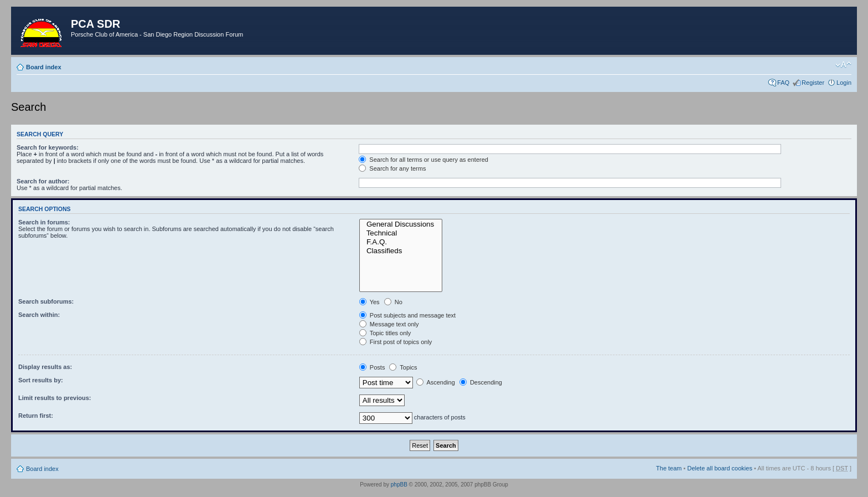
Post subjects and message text (407, 315)
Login (844, 83)
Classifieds (401, 251)
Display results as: (45, 367)
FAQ (783, 83)
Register (813, 83)
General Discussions (401, 224)
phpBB (399, 485)
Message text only (389, 324)
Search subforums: (46, 301)
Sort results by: (41, 380)
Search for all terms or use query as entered (423, 160)
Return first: (36, 416)
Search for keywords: (48, 147)
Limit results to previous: (55, 398)
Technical (401, 233)
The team (669, 468)
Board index (44, 67)
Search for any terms (392, 168)
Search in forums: (44, 222)
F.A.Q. (401, 242)
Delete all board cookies (719, 468)
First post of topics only (396, 342)
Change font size (843, 65)
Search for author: (43, 181)
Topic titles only (385, 333)
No (393, 302)
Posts (372, 367)
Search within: (39, 315)
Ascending (436, 382)
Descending (481, 382)
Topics (403, 367)
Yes (370, 302)
